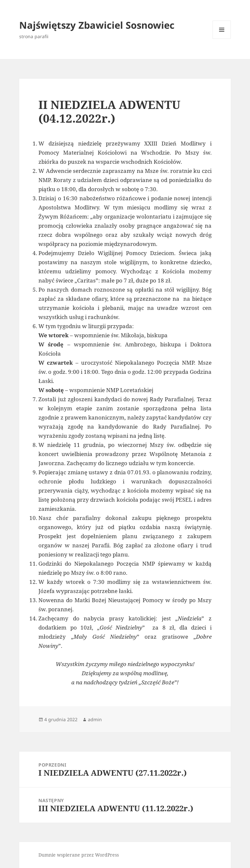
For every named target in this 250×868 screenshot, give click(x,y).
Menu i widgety (222, 39)
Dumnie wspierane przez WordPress (79, 855)
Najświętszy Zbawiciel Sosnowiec (97, 25)
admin (95, 719)
